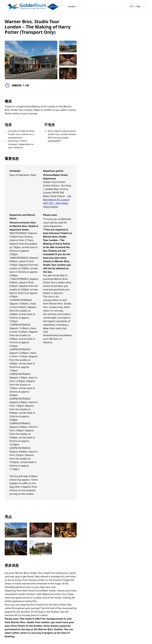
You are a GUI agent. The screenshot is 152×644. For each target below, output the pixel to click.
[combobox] (137, 6)
